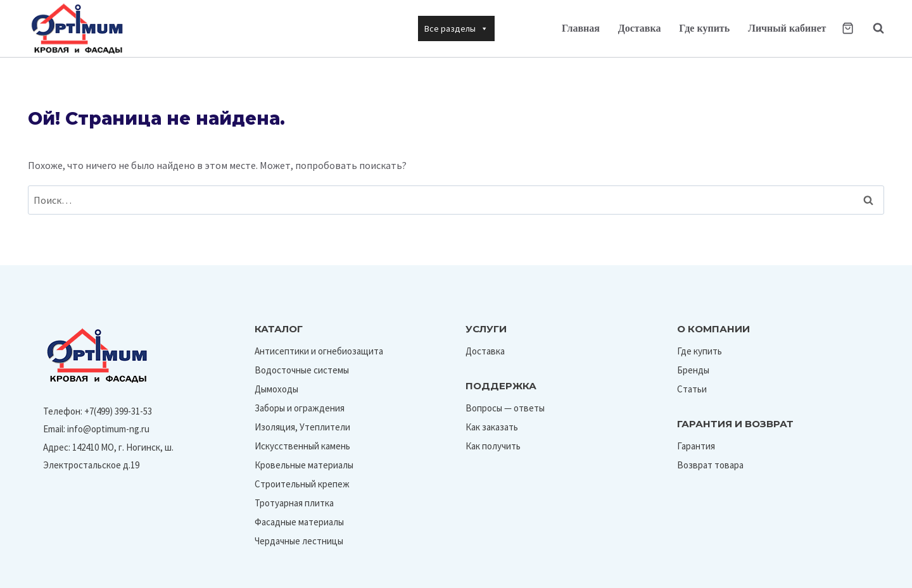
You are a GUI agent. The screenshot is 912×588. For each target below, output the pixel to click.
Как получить (493, 446)
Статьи (692, 389)
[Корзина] (848, 28)
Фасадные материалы (299, 522)
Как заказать (492, 427)
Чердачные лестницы (299, 541)
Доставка (640, 28)
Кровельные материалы (304, 465)
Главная (581, 28)
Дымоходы (276, 389)
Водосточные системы (302, 370)
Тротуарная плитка (294, 503)
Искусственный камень (302, 446)
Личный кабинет (787, 28)
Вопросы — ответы (505, 408)
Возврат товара (710, 465)
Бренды (693, 370)
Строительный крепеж (302, 484)
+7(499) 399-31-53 (118, 411)
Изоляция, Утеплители (302, 427)
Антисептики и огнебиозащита (319, 351)
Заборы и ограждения (300, 408)
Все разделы (456, 28)
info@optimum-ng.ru (108, 429)
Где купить (704, 28)
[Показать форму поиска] (872, 28)
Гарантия (696, 446)
